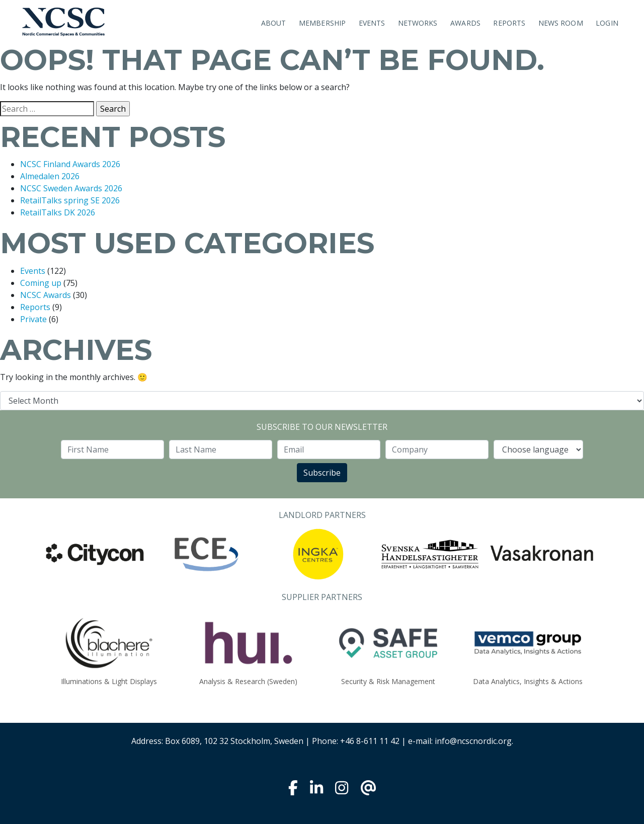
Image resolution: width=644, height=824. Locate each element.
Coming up (41, 283)
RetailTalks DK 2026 (58, 212)
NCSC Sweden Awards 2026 (71, 188)
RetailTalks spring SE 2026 (70, 200)
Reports (509, 23)
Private (33, 319)
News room (561, 23)
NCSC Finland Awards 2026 (70, 164)
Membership (322, 23)
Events (372, 23)
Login (607, 23)
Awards (465, 23)
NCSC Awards (46, 295)
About (274, 23)
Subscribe (322, 473)
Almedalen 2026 (50, 176)
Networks (418, 23)
